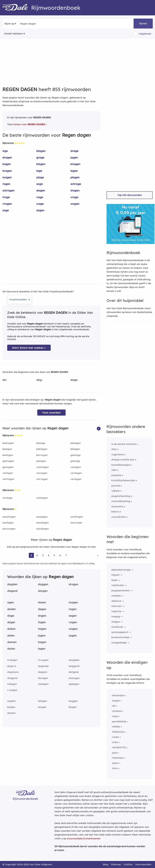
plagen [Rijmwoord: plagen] (75, 177)
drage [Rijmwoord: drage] (74, 151)
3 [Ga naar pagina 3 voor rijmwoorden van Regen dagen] (43, 555)
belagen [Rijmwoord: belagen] (75, 449)
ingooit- (116, 575)
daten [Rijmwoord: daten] (11, 649)
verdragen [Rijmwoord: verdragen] (43, 467)
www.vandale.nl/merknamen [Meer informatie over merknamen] (84, 838)
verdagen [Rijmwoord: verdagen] (42, 498)
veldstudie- (118, 585)
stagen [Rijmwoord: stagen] (75, 190)
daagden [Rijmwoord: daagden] (74, 660)
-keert (115, 763)
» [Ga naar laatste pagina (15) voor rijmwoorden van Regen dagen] (98, 555)
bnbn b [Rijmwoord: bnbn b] (115, 512)
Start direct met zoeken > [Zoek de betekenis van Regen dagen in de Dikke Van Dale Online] (29, 348)
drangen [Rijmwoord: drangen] (43, 678)
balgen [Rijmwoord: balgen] (11, 707)
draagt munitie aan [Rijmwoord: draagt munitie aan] (123, 460)
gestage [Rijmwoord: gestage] (75, 461)
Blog (106, 864)
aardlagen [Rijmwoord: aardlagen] (43, 529)
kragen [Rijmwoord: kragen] (7, 171)
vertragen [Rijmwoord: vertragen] (8, 479)
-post (114, 753)
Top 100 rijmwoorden (130, 195)
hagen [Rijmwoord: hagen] (42, 629)
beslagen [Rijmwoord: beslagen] (8, 455)
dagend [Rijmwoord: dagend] (12, 591)
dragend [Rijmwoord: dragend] (12, 678)
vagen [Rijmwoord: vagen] (73, 622)
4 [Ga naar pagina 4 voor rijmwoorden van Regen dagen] (49, 555)
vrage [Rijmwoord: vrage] (74, 197)
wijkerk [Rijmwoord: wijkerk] (116, 491)
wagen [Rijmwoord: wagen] (75, 204)
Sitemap (116, 864)
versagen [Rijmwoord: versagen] (42, 473)
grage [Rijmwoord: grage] (40, 157)
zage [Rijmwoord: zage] (6, 210)
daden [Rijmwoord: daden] (11, 609)
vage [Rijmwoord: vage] (40, 197)
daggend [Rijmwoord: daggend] (74, 666)
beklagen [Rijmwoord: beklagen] (42, 449)
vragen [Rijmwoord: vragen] (7, 204)
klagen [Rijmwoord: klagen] (41, 164)
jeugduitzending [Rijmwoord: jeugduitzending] (121, 496)
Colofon (128, 864)
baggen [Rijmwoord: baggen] (73, 701)
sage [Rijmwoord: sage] (40, 184)
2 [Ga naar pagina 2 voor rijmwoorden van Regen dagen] (37, 555)
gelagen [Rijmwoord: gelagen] (41, 461)
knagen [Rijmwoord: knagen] (75, 164)
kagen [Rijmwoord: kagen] (7, 164)
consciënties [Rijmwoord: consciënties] (118, 517)
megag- (116, 616)
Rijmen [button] (143, 23)
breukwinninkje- (121, 637)
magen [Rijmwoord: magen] (7, 177)
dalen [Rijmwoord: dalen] (11, 635)
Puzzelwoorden (20, 299)
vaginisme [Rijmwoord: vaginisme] (117, 454)
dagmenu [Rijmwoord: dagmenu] (13, 672)
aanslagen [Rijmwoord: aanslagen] (43, 523)
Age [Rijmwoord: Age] (5, 151)
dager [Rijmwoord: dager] (11, 622)
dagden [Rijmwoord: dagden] (12, 584)
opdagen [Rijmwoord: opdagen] (74, 684)
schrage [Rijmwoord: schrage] (76, 184)
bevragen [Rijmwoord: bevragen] (42, 455)
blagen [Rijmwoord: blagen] (41, 151)
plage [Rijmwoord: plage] (40, 177)
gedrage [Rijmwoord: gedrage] (76, 455)
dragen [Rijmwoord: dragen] (7, 157)
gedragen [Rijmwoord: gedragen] (8, 461)
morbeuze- (118, 627)
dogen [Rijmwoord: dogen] (42, 616)
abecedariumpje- (121, 570)
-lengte (116, 701)
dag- (40, 380)
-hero (114, 768)
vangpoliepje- (119, 643)
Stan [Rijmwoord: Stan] (114, 449)
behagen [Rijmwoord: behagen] (76, 443)
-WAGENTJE (119, 747)
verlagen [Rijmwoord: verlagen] (8, 473)
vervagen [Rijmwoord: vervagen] (42, 479)
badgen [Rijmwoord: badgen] (42, 701)
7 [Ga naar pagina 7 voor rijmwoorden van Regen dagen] (66, 555)
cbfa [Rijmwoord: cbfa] (114, 470)
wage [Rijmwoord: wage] (40, 204)
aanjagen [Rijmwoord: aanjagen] (42, 517)
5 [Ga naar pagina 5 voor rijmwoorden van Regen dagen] (54, 555)
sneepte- (116, 596)
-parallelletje (119, 721)
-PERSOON (118, 732)
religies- (116, 622)
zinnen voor (29, 124)
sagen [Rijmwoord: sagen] (73, 616)
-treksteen (117, 758)
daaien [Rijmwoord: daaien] (11, 713)
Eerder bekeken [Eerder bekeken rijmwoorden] (14, 34)
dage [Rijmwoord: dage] (11, 616)
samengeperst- (120, 632)
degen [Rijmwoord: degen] (42, 609)
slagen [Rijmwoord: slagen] (41, 190)
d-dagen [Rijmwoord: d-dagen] (12, 660)
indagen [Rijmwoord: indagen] (12, 684)
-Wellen (116, 727)
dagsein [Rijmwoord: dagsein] (43, 672)
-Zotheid (116, 711)
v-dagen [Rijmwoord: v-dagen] (12, 690)
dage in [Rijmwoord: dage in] (12, 666)
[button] (99, 428)
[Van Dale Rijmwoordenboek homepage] (17, 8)
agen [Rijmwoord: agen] (11, 602)
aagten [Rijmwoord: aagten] (12, 701)
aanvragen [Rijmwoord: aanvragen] (9, 529)
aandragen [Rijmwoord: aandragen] (9, 517)
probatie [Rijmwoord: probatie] (116, 475)
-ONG (115, 742)
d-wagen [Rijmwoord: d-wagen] (43, 660)
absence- (117, 601)
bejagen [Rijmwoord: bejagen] (7, 449)
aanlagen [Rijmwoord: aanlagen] (8, 523)
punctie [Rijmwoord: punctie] (116, 486)
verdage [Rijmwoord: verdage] (7, 498)
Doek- (115, 580)
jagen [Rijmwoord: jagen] (74, 157)
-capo (115, 716)
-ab (113, 706)
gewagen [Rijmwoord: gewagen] (8, 467)
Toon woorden (51, 413)
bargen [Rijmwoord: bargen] (42, 707)
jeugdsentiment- (121, 590)
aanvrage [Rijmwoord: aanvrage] (76, 523)
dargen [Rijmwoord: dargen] (43, 591)
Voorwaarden (143, 864)
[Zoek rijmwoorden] (36, 24)
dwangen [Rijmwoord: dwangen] (74, 678)
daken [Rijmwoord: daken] (11, 629)
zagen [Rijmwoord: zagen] (40, 210)
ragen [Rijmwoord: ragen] (6, 184)
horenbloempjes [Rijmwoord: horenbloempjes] (121, 465)
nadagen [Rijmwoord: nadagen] (43, 684)
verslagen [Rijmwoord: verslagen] (76, 473)
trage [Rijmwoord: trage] (6, 197)
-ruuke (115, 737)
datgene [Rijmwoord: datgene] (74, 672)
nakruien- (117, 606)
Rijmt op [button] (9, 24)
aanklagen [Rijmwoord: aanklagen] (77, 517)
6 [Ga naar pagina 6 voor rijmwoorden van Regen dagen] (60, 555)
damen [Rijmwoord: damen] (12, 642)
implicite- (117, 611)
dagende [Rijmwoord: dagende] (43, 666)
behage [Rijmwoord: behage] (41, 443)
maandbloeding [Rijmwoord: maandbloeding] (121, 501)
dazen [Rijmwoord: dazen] (42, 602)
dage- (74, 380)
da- (5, 380)
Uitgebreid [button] (145, 34)
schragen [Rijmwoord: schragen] (8, 190)
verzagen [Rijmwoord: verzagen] (76, 479)
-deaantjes (118, 695)
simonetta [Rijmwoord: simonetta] (117, 506)
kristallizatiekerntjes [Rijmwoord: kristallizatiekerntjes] (123, 480)
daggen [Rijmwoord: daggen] (43, 584)
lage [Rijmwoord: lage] (39, 171)
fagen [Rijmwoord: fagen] (42, 622)
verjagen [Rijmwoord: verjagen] (76, 467)
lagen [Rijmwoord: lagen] (74, 171)
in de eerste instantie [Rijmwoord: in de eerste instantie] (124, 444)
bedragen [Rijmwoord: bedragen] (8, 443)
